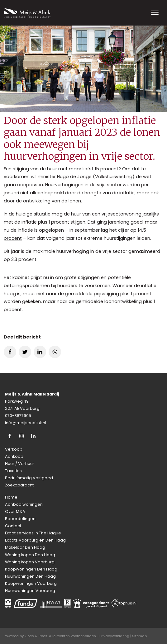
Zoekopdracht (19, 485)
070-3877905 (18, 416)
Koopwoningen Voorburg (31, 583)
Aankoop (14, 456)
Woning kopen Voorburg (30, 562)
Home (11, 497)
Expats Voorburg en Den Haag (35, 540)
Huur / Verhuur (20, 464)
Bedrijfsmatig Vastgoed (29, 478)
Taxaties (13, 471)
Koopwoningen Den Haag (31, 569)
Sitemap (139, 636)
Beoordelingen (20, 519)
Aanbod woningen (24, 504)
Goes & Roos (36, 636)
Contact (13, 526)
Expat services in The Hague (33, 533)
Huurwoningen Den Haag (30, 576)
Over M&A (15, 511)
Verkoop (14, 449)
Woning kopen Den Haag (30, 555)
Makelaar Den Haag (25, 547)
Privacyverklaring (114, 636)
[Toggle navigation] (155, 13)
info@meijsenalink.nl (26, 423)
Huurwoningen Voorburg (30, 591)
